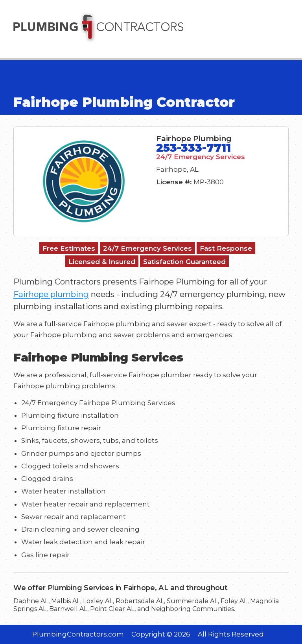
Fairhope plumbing (51, 294)
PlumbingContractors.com (78, 634)
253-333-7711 (193, 148)
